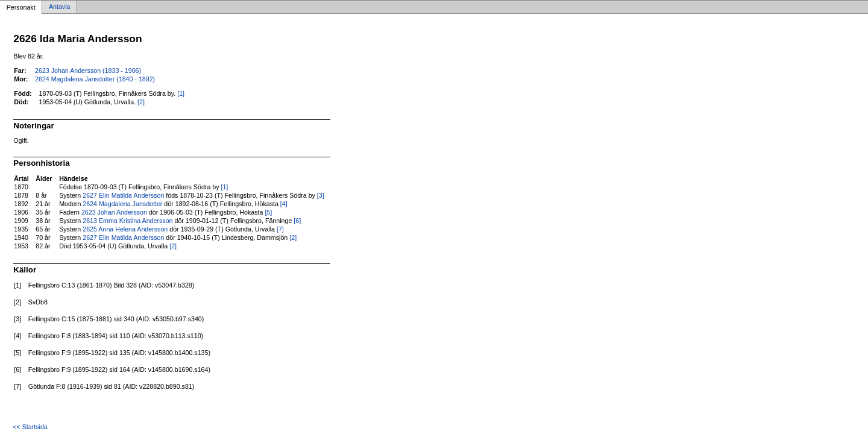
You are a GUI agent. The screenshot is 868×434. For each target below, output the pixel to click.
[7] (280, 229)
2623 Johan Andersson (114, 212)
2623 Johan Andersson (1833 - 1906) (88, 71)
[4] (284, 204)
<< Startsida (30, 427)
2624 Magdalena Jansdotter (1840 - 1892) (95, 79)
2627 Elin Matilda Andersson (123, 195)
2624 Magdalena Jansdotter (122, 204)
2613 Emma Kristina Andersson (127, 221)
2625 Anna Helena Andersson (125, 229)
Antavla (60, 7)
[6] (297, 221)
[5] (268, 212)
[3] (321, 195)
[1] (181, 93)
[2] (141, 102)
